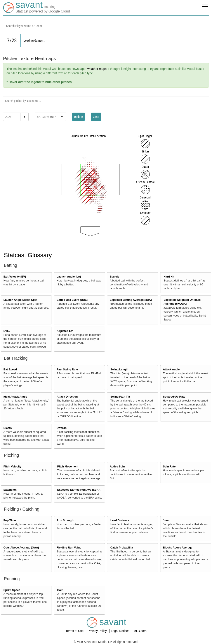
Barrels (114, 277)
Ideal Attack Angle (15, 397)
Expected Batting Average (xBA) (131, 300)
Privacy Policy (98, 631)
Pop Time (10, 520)
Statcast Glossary (28, 255)
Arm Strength (65, 520)
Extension (10, 490)
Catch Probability (122, 548)
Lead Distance (120, 520)
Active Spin (117, 467)
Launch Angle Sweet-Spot (20, 300)
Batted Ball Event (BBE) (72, 300)
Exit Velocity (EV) (15, 277)
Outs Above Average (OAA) (21, 548)
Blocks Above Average (178, 548)
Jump (167, 520)
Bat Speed (10, 370)
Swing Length (119, 370)
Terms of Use (75, 631)
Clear (96, 117)
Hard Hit (169, 277)
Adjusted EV (65, 331)
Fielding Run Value (69, 548)
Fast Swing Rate (67, 370)
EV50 (7, 331)
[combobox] (106, 25)
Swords (62, 428)
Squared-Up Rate (174, 397)
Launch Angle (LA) (69, 277)
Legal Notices (121, 631)
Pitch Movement (68, 467)
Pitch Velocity (12, 467)
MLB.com (140, 631)
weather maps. (97, 69)
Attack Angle (171, 370)
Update (78, 117)
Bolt (60, 590)
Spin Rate (169, 467)
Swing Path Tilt (120, 397)
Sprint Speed (12, 590)
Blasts (8, 428)
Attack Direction (67, 397)
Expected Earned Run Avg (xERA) (79, 490)
